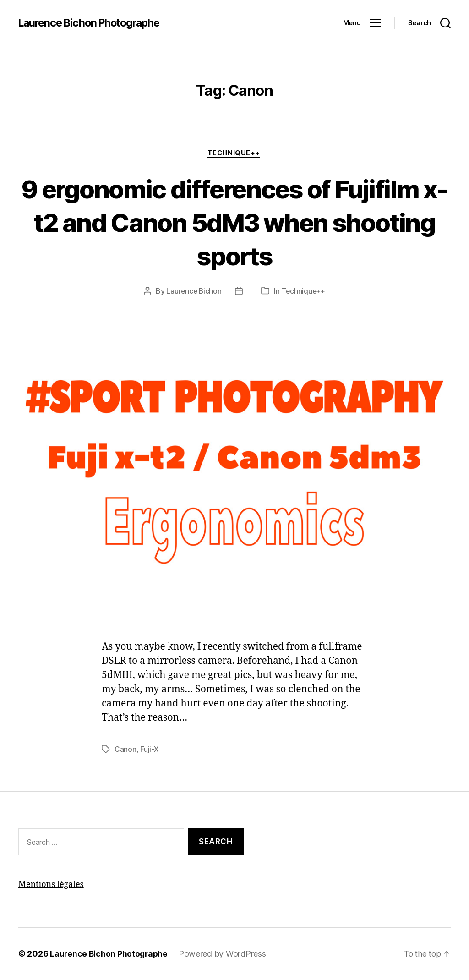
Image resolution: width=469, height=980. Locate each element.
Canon (125, 750)
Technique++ (234, 153)
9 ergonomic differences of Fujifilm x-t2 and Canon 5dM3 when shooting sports (235, 222)
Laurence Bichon (194, 292)
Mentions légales (51, 885)
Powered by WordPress (225, 954)
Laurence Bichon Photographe (93, 23)
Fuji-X (149, 750)
